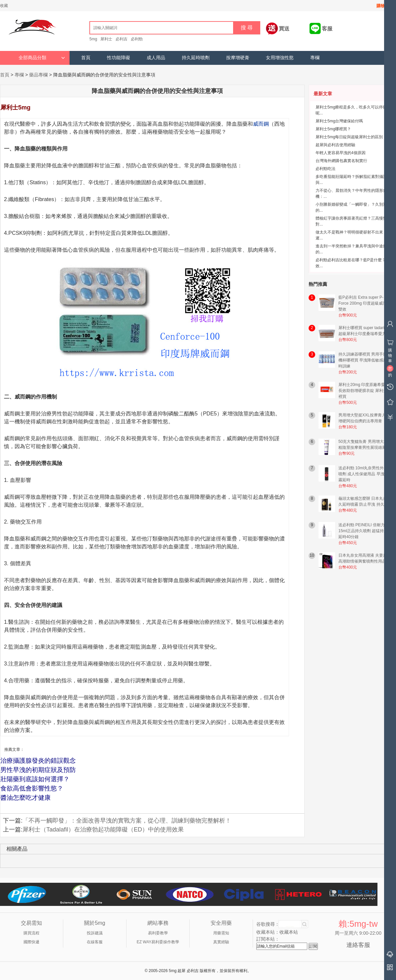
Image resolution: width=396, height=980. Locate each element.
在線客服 (95, 942)
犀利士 (106, 39)
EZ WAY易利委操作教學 (158, 942)
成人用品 (156, 58)
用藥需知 (221, 933)
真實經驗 (221, 942)
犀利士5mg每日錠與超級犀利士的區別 (349, 137)
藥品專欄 (38, 75)
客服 (327, 29)
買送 (284, 29)
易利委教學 (158, 933)
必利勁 (137, 39)
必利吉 (122, 39)
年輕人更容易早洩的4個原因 (341, 153)
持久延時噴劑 (196, 58)
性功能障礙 (119, 58)
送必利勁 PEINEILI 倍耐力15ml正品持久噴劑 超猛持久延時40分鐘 (363, 531)
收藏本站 (289, 932)
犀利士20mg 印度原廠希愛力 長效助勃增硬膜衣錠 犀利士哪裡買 (365, 391)
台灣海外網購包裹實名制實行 (341, 161)
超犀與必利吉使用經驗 (335, 145)
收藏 (4, 6)
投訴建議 (95, 933)
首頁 (86, 58)
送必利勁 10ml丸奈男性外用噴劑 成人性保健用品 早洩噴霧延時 (363, 474)
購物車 (383, 6)
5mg (93, 39)
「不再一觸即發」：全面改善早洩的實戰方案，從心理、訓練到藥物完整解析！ (127, 821)
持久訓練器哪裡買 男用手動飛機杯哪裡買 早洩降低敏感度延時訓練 (365, 360)
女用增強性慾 (280, 58)
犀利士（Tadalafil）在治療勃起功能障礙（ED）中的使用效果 (103, 830)
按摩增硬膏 (238, 58)
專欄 (315, 58)
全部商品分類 (42, 58)
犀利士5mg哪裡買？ (333, 129)
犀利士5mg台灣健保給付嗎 (339, 121)
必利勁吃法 (325, 169)
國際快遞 (31, 942)
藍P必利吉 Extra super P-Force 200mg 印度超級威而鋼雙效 (365, 303)
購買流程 (31, 933)
